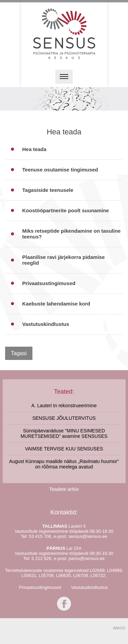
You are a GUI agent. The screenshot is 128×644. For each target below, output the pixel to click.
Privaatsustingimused (40, 587)
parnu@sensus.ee (87, 558)
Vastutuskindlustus (89, 587)
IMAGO (119, 628)
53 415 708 (40, 536)
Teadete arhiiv (64, 489)
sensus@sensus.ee (88, 536)
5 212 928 (41, 558)
